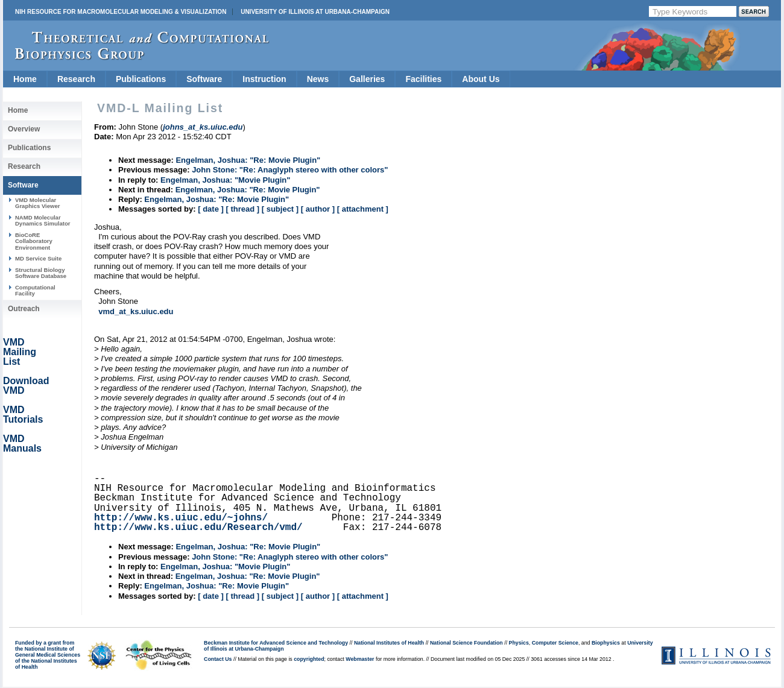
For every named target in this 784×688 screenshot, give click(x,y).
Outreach (24, 309)
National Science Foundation (466, 643)
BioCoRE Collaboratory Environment (34, 241)
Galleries (367, 79)
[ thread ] (242, 209)
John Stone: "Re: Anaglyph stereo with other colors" (290, 170)
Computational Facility (35, 290)
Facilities (423, 79)
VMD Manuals (22, 443)
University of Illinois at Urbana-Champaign (315, 12)
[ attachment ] (363, 209)
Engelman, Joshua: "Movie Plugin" (225, 180)
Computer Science (555, 643)
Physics (519, 643)
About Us (481, 79)
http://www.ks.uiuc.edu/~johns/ (181, 518)
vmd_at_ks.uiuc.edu (136, 311)
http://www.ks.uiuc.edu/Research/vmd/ (198, 528)
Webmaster (360, 659)
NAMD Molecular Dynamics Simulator (43, 220)
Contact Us (218, 659)
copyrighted (309, 659)
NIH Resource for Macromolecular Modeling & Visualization (121, 12)
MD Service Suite (38, 258)
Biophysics (606, 643)
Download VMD (26, 386)
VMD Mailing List (20, 352)
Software (204, 79)
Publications (141, 79)
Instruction (264, 79)
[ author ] (318, 209)
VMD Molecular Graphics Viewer (37, 203)
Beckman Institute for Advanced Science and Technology (276, 643)
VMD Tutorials (23, 415)
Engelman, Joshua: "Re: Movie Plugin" (248, 160)
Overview (24, 129)
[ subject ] (280, 209)
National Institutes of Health (389, 643)
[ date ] (211, 209)
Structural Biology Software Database (41, 273)
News (318, 79)
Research (76, 79)
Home (25, 79)
